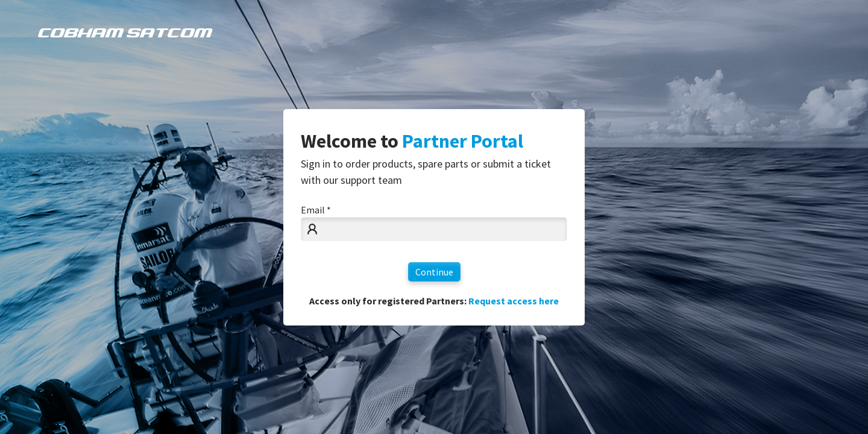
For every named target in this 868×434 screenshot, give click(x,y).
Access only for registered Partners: (434, 301)
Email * (316, 210)
